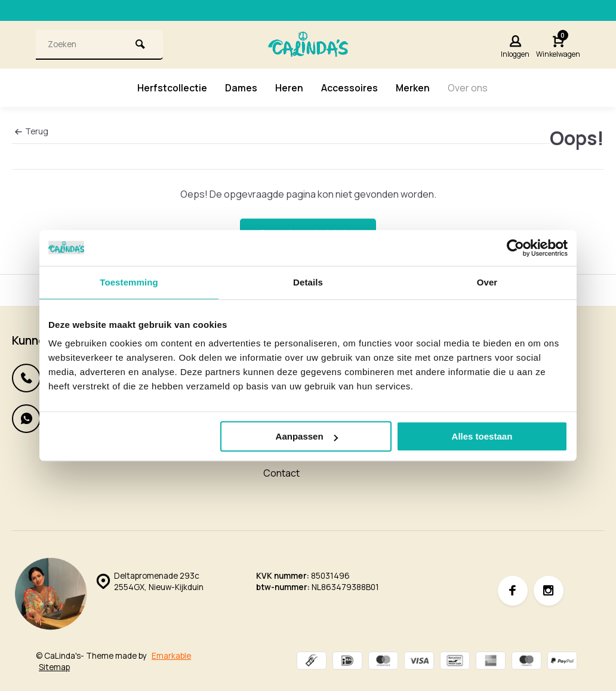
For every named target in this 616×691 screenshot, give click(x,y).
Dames (241, 88)
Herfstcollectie (172, 88)
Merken (413, 88)
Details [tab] (308, 282)
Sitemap (54, 667)
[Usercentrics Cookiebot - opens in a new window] (515, 248)
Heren (289, 88)
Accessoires (349, 88)
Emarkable (171, 656)
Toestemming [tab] (129, 282)
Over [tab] (487, 282)
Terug (32, 131)
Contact (281, 473)
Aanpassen (307, 436)
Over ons (468, 88)
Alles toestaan (482, 436)
